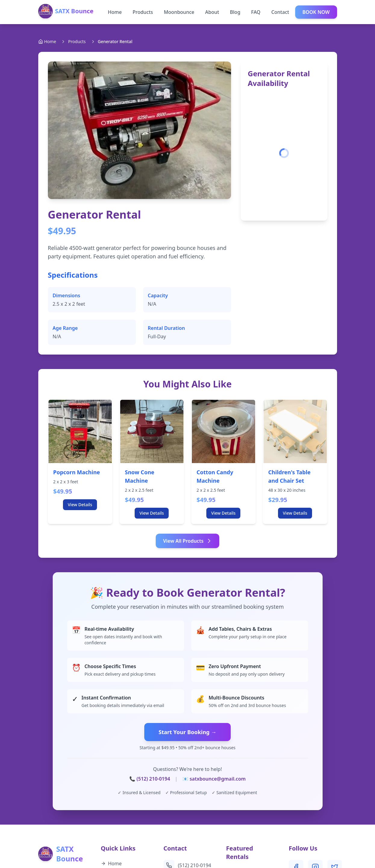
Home (115, 12)
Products (143, 12)
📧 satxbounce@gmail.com (214, 779)
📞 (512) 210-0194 (150, 779)
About (212, 12)
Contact (280, 12)
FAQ (256, 12)
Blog (235, 12)
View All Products (187, 541)
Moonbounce (179, 12)
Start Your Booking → (188, 732)
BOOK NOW (316, 12)
